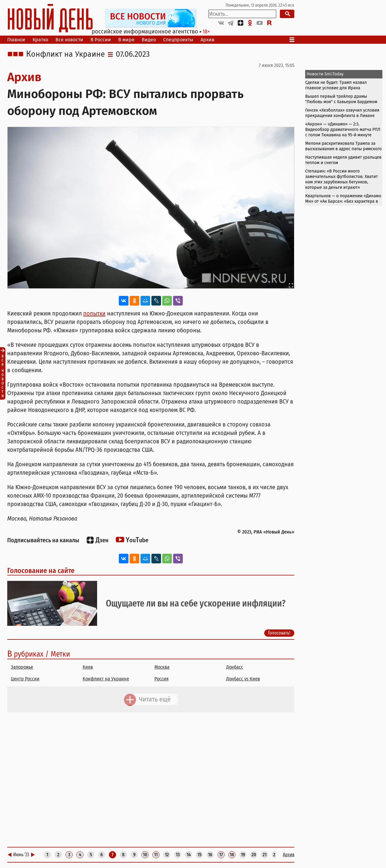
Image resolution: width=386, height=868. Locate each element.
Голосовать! (279, 633)
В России (101, 40)
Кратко (40, 40)
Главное (16, 40)
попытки (94, 313)
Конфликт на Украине (65, 54)
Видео (149, 40)
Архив (207, 40)
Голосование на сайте (41, 571)
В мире (126, 40)
